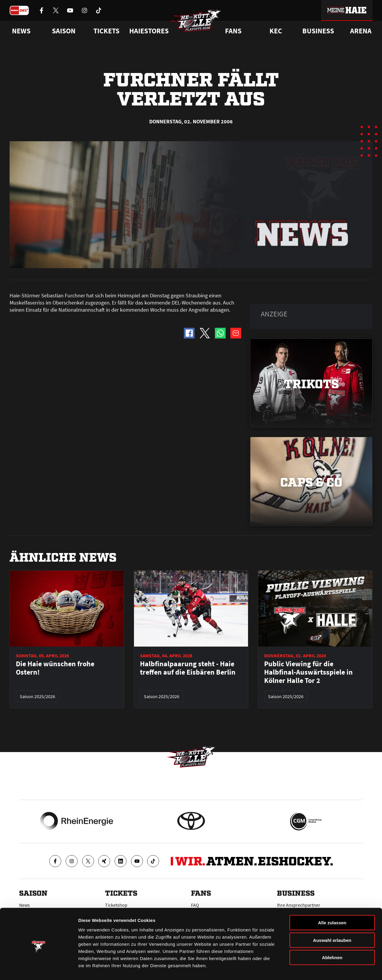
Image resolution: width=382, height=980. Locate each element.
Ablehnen (332, 936)
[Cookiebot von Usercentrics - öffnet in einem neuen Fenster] (39, 968)
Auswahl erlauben (332, 919)
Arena (361, 31)
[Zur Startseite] (197, 23)
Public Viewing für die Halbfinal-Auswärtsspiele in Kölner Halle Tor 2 (308, 672)
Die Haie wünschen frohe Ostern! (55, 668)
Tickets (106, 31)
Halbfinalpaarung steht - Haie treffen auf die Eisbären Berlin (188, 668)
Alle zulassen (332, 901)
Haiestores (149, 31)
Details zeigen (317, 968)
